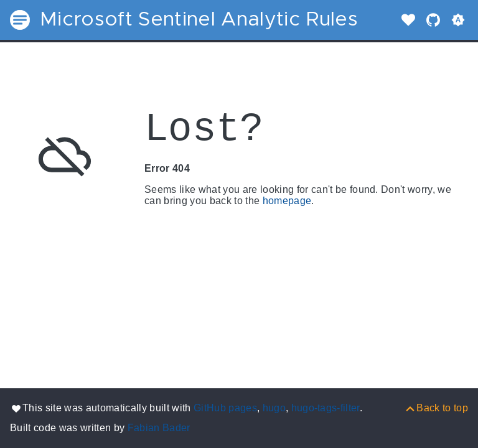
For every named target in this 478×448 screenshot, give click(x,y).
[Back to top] (436, 408)
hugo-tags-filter (326, 408)
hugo (274, 408)
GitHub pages (225, 408)
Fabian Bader (159, 428)
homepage (287, 201)
